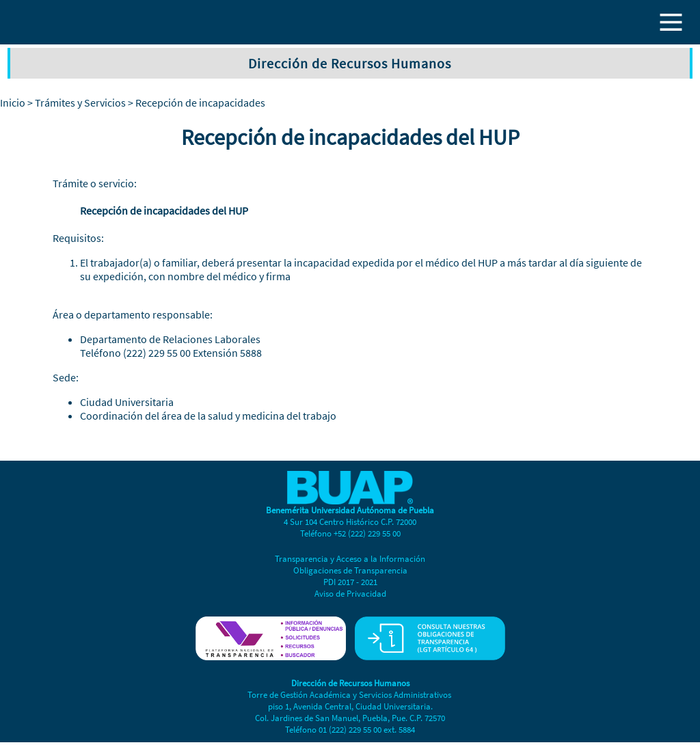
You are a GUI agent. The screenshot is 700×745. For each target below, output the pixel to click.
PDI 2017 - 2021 (350, 582)
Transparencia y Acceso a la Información (350, 559)
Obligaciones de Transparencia (350, 570)
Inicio (13, 103)
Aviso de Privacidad (350, 594)
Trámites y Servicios (80, 103)
